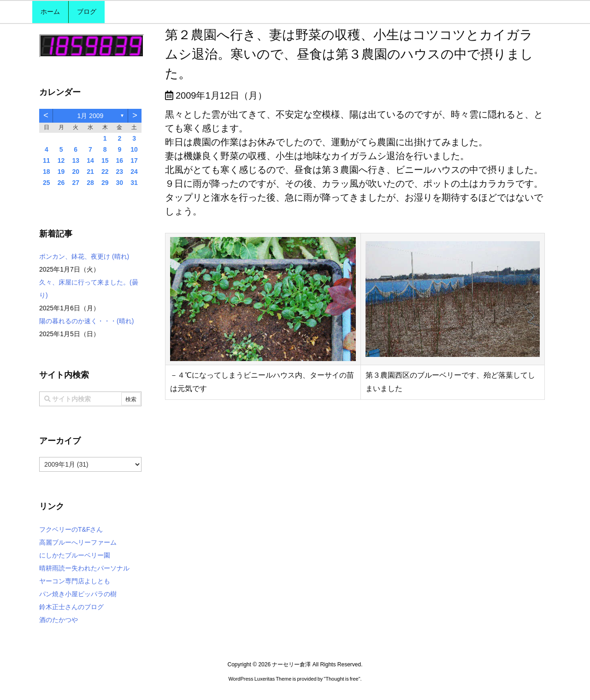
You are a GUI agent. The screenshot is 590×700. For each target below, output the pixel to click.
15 (105, 160)
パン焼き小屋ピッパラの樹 (78, 594)
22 (105, 172)
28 (90, 183)
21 (90, 172)
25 (47, 183)
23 (120, 172)
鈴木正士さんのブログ (71, 607)
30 (120, 183)
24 (134, 172)
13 (76, 160)
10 (134, 149)
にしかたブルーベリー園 (75, 555)
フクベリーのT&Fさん (71, 529)
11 (47, 160)
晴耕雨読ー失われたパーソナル (84, 568)
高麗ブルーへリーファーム (78, 542)
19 (61, 172)
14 (90, 160)
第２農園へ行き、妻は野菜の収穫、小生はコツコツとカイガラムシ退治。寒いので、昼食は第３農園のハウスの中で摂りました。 (349, 54)
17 (134, 160)
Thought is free (342, 679)
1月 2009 (91, 116)
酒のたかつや (59, 620)
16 (120, 160)
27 (76, 183)
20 (76, 172)
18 (47, 172)
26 (61, 183)
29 (105, 183)
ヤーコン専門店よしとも (75, 581)
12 (61, 160)
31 (134, 183)
